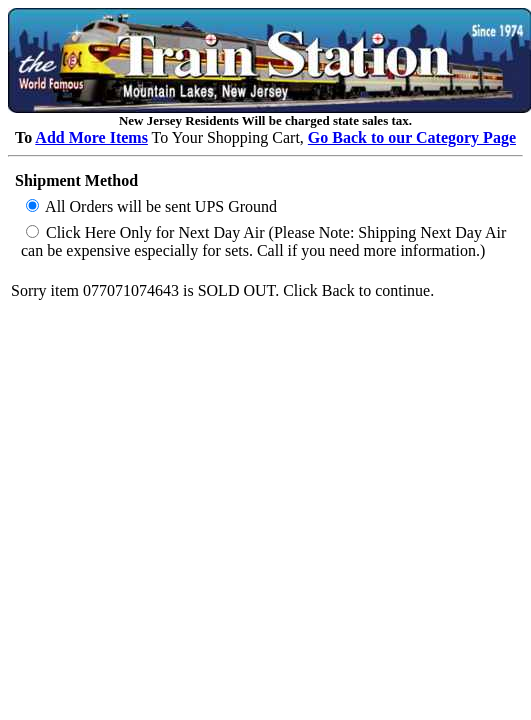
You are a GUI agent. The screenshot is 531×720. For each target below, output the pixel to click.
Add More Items (91, 137)
